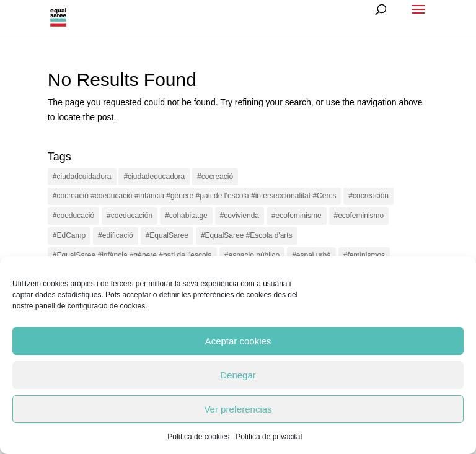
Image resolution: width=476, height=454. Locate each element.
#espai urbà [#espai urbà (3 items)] (311, 255)
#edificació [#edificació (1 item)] (116, 235)
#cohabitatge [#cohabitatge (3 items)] (186, 216)
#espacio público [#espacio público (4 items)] (252, 255)
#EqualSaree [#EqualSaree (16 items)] (167, 235)
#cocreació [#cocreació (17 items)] (215, 177)
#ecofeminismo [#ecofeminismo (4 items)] (359, 216)
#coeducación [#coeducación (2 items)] (130, 216)
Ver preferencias (238, 409)
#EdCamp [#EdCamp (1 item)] (69, 235)
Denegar (238, 375)
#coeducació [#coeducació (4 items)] (73, 216)
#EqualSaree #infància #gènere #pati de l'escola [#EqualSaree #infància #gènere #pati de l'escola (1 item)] (132, 255)
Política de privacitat (269, 437)
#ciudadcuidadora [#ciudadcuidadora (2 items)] (82, 177)
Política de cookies (198, 437)
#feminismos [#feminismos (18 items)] (364, 255)
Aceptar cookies (238, 341)
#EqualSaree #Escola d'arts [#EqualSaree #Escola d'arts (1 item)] (247, 235)
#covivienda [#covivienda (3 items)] (240, 216)
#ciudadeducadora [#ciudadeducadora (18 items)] (154, 177)
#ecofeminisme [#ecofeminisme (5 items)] (297, 216)
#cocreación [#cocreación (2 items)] (368, 196)
